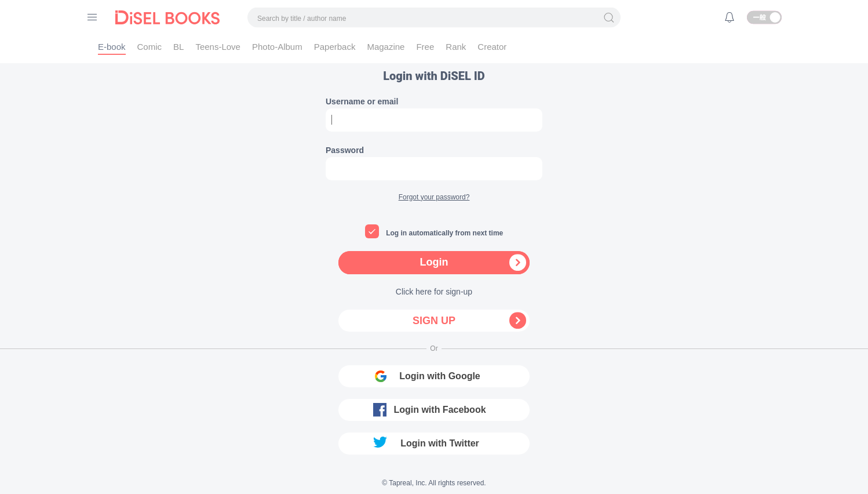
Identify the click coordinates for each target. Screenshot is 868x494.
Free (425, 47)
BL (178, 47)
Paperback (335, 47)
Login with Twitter (440, 443)
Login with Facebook (440, 410)
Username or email (362, 101)
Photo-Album (277, 47)
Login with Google (440, 376)
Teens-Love (218, 47)
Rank (456, 47)
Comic (150, 47)
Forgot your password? (434, 197)
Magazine (386, 47)
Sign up (434, 321)
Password (345, 150)
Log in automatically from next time (444, 233)
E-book (112, 47)
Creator (492, 47)
